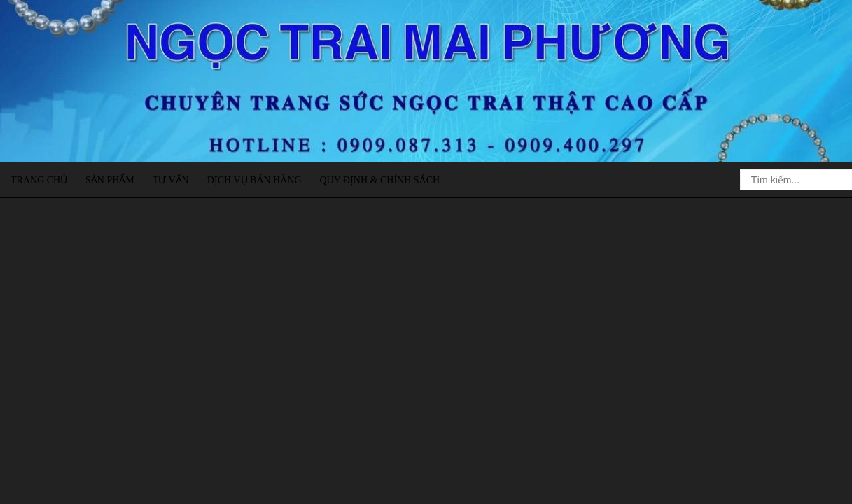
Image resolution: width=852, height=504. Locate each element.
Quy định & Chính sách (379, 180)
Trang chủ (39, 180)
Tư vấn (171, 180)
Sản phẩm (110, 180)
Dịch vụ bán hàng (254, 180)
